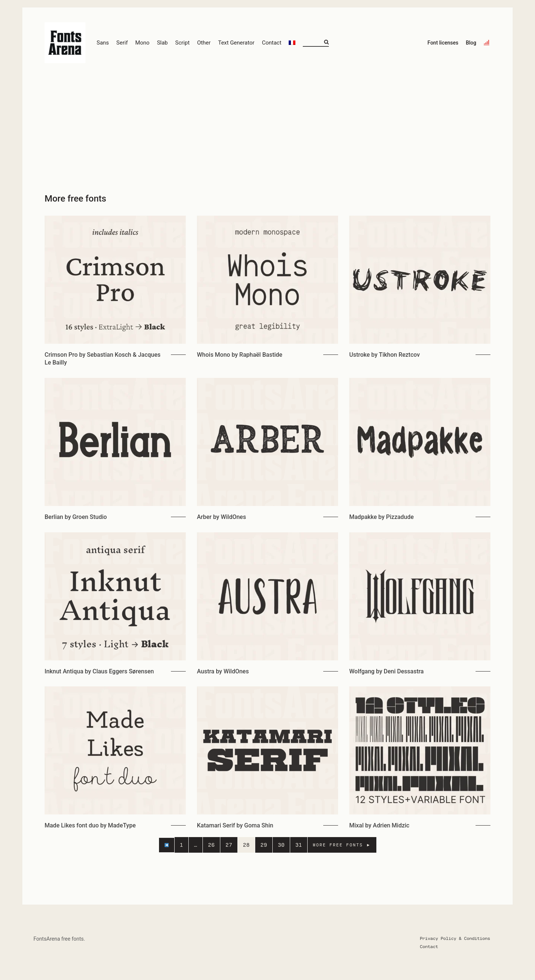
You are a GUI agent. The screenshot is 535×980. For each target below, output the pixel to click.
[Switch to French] (292, 43)
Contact (272, 43)
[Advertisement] (267, 126)
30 (281, 845)
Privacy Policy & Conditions (455, 938)
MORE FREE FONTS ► (342, 845)
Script (183, 43)
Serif (122, 43)
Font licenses (443, 43)
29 (264, 845)
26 (211, 845)
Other (204, 43)
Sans (103, 43)
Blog (471, 43)
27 (229, 845)
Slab (162, 43)
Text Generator (236, 43)
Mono (142, 43)
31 (299, 845)
